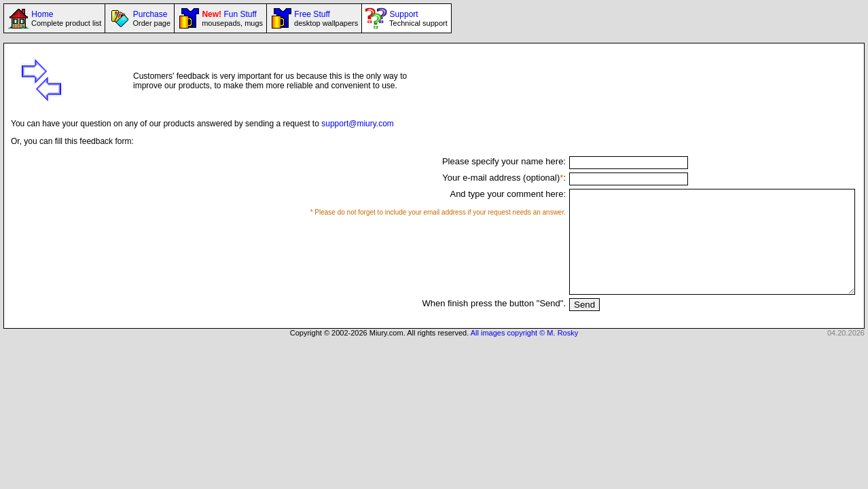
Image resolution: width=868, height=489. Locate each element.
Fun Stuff (231, 18)
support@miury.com (358, 124)
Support (417, 18)
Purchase (150, 18)
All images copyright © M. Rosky (525, 353)
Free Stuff (325, 18)
